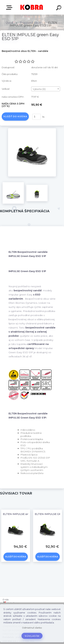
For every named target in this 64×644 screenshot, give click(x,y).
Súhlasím (32, 636)
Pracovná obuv (31, 23)
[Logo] (32, 7)
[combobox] (46, 89)
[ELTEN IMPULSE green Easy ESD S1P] (32, 129)
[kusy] (37, 117)
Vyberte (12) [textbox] (39, 89)
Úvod (9, 23)
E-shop (10, 8)
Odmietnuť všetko (32, 628)
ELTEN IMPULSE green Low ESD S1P (27, 514)
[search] (59, 8)
